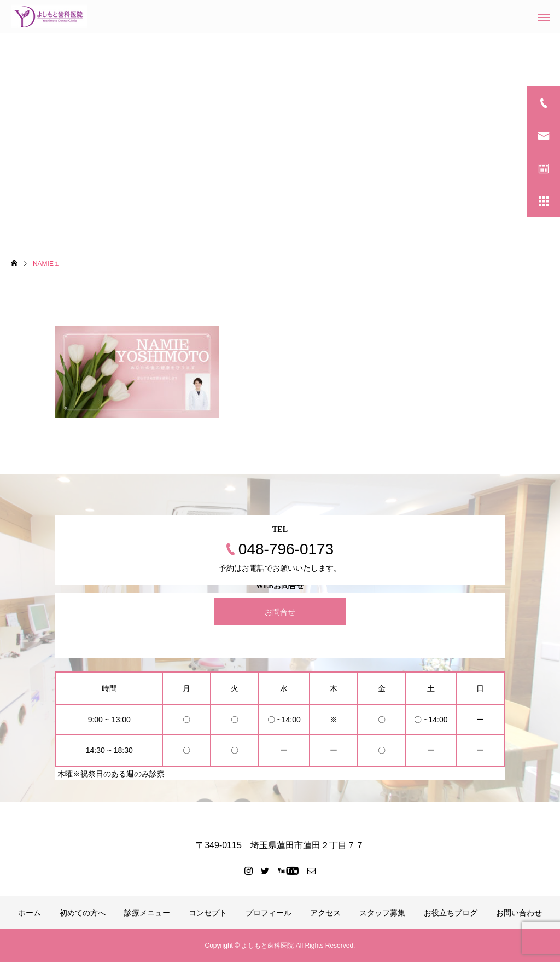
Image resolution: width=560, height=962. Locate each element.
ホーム (30, 913)
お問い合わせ (519, 913)
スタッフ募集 (382, 913)
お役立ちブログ (451, 913)
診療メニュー (147, 913)
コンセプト (208, 913)
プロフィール (269, 913)
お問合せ (280, 612)
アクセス (325, 913)
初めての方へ (83, 913)
